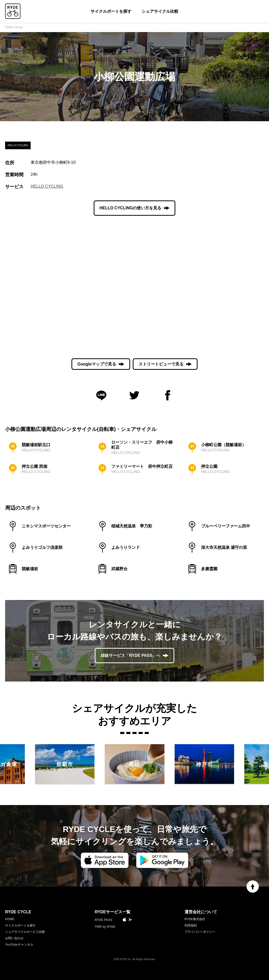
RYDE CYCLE (14, 27)
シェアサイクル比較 (160, 11)
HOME (10, 919)
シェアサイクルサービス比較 (25, 932)
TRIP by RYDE (105, 927)
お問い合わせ (14, 938)
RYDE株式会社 (195, 919)
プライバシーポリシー (200, 932)
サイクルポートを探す (111, 11)
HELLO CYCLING (47, 186)
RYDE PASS (103, 920)
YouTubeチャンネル (19, 945)
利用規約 (191, 925)
